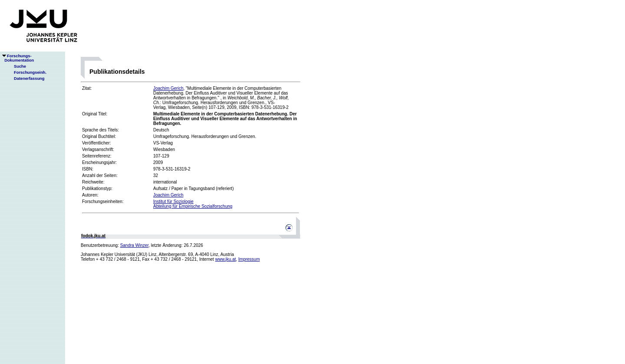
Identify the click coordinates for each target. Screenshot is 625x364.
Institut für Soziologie (173, 202)
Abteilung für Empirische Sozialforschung (193, 206)
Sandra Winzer (135, 245)
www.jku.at (226, 259)
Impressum (249, 259)
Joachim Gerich (168, 88)
